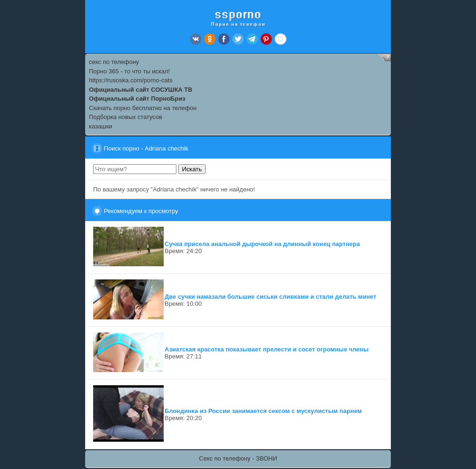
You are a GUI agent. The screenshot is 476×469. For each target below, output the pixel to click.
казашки (101, 126)
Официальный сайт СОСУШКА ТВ (141, 90)
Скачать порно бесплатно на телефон (143, 108)
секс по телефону (114, 62)
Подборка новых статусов (126, 117)
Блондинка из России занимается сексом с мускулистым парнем (263, 411)
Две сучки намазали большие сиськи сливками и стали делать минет (270, 297)
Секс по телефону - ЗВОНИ (238, 458)
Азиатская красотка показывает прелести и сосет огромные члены (267, 349)
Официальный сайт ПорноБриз (137, 99)
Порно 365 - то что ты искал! (129, 71)
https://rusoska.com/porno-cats (131, 80)
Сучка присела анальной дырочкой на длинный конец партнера (262, 244)
